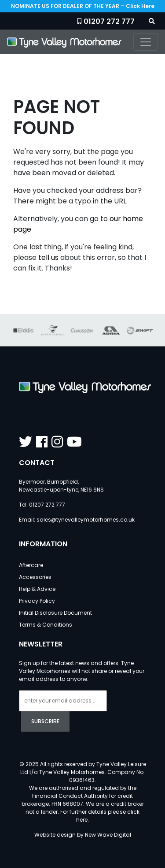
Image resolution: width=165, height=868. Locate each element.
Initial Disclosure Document (55, 613)
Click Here (140, 6)
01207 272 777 (109, 21)
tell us (48, 257)
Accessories (35, 577)
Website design (55, 835)
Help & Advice (37, 589)
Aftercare (31, 565)
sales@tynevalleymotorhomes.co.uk (86, 520)
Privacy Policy (37, 601)
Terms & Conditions (46, 625)
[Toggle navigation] (146, 42)
